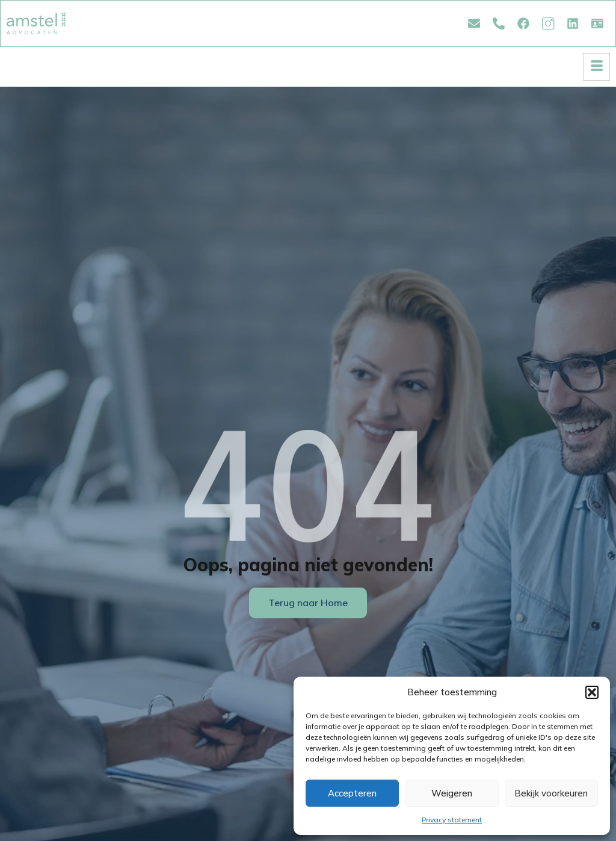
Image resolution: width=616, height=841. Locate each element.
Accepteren (352, 793)
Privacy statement (452, 820)
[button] (592, 692)
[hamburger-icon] (596, 67)
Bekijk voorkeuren (551, 793)
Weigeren (452, 793)
